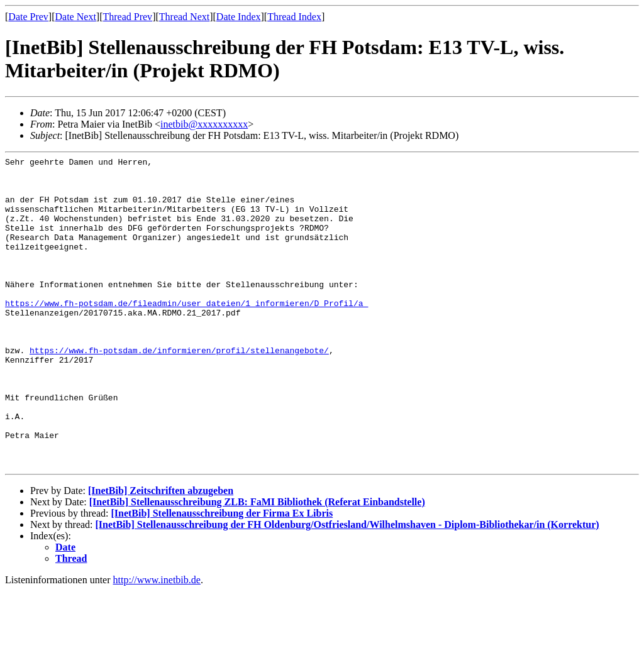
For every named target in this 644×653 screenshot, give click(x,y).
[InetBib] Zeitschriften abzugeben (161, 553)
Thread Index (294, 17)
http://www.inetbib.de (157, 642)
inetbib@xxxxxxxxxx (204, 124)
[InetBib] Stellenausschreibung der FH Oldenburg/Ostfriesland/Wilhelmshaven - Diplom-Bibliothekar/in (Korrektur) (347, 587)
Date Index (239, 17)
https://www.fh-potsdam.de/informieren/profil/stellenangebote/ (179, 390)
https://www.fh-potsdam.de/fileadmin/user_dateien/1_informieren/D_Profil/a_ (186, 333)
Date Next (76, 17)
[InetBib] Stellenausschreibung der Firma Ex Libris (222, 575)
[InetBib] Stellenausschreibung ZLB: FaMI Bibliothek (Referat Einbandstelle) (257, 564)
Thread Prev (127, 17)
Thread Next (184, 17)
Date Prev (28, 17)
